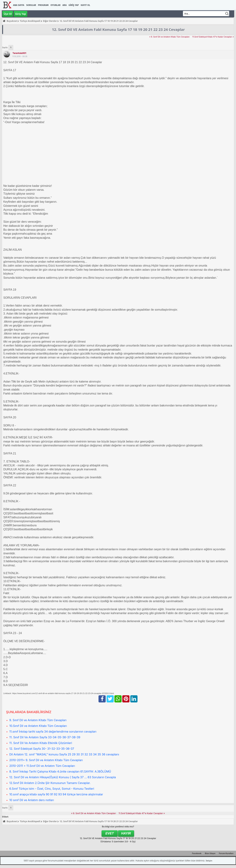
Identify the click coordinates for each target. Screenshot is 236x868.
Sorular (31, 5)
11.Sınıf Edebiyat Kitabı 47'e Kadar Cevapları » (213, 37)
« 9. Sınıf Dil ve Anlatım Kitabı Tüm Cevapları (169, 37)
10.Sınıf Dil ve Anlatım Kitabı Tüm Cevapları (38, 726)
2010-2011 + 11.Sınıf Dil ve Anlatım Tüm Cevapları (42, 766)
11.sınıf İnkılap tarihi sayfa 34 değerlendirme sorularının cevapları (53, 732)
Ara (64, 5)
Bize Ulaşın (210, 853)
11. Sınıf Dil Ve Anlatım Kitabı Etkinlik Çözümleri (41, 743)
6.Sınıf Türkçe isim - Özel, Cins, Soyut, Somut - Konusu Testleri (52, 789)
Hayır (126, 833)
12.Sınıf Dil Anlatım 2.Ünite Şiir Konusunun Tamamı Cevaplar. (50, 783)
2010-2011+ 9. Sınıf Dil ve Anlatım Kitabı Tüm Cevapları (46, 760)
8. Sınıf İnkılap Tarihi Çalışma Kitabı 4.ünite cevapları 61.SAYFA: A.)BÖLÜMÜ (60, 771)
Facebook (197, 853)
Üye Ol (8, 14)
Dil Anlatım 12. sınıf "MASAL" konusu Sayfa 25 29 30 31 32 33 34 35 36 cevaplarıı (64, 754)
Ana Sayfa (19, 5)
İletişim (209, 861)
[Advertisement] (110, 152)
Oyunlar (56, 5)
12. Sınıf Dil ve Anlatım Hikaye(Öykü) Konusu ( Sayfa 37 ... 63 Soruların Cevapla (63, 777)
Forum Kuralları (226, 853)
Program (43, 5)
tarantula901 (19, 53)
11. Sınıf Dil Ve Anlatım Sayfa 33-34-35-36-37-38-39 (45, 737)
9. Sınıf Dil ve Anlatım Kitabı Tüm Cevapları (38, 720)
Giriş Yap (74, 5)
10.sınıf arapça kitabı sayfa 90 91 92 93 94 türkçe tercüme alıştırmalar (56, 794)
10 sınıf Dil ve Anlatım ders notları (32, 800)
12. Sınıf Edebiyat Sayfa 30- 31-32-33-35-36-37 (42, 749)
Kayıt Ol (85, 5)
